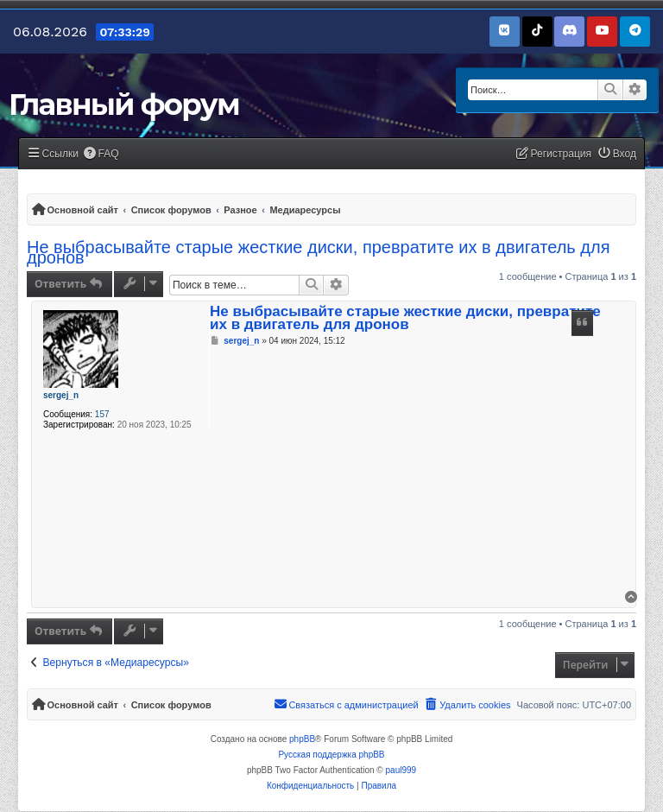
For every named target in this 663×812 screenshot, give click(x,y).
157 (102, 414)
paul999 (401, 770)
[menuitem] (101, 154)
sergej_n (61, 395)
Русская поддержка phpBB (331, 755)
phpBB (302, 739)
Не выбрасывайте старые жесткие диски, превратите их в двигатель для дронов (318, 252)
